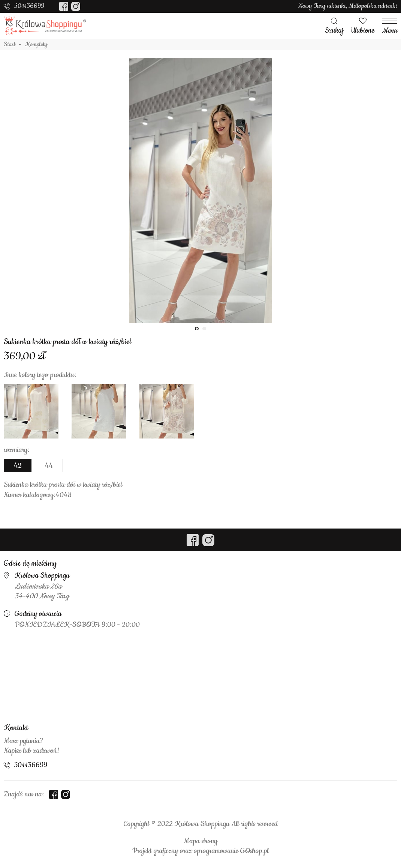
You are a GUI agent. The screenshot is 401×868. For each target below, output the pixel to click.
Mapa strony (200, 841)
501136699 (29, 6)
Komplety (36, 45)
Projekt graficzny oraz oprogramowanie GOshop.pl (200, 851)
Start (10, 45)
